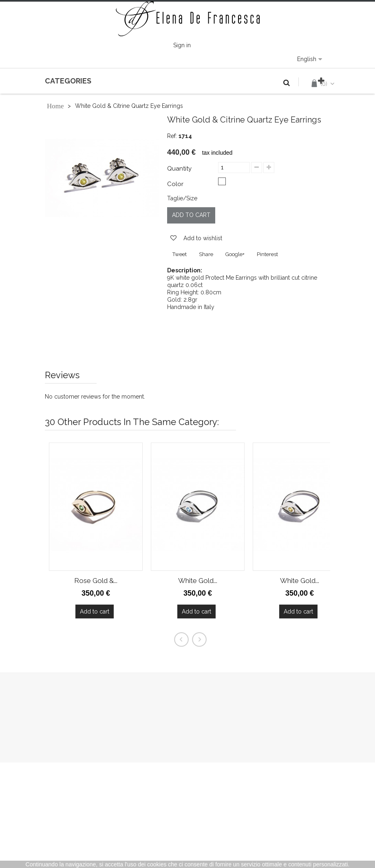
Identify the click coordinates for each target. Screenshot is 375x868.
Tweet (180, 254)
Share (206, 254)
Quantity (179, 169)
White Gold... (198, 581)
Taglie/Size (182, 198)
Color (176, 184)
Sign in (182, 45)
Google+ (235, 254)
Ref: (172, 136)
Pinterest (267, 254)
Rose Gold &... (96, 581)
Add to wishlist (202, 238)
